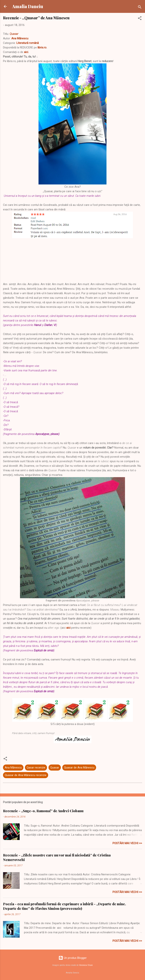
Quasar (14, 34)
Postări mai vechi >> (127, 843)
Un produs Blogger (73, 958)
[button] (140, 19)
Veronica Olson (86, 965)
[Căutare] (140, 8)
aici (26, 52)
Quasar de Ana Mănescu (79, 768)
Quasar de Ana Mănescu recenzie (26, 775)
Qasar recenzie (36, 768)
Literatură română (28, 43)
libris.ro (42, 47)
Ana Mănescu (20, 38)
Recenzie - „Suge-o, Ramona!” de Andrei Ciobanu (43, 811)
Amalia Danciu (28, 6)
